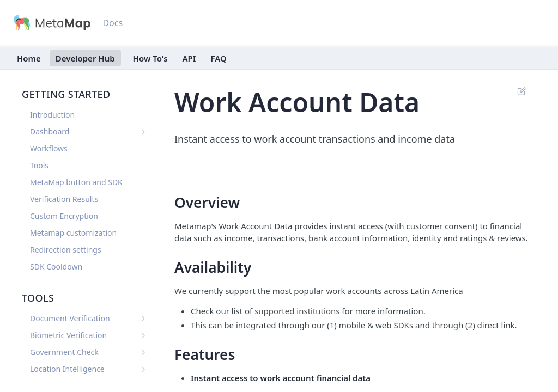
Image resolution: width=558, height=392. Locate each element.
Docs (113, 23)
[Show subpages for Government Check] (143, 352)
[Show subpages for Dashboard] (143, 132)
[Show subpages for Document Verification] (143, 318)
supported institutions (297, 311)
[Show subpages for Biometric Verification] (143, 335)
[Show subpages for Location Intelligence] (143, 369)
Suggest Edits (521, 91)
